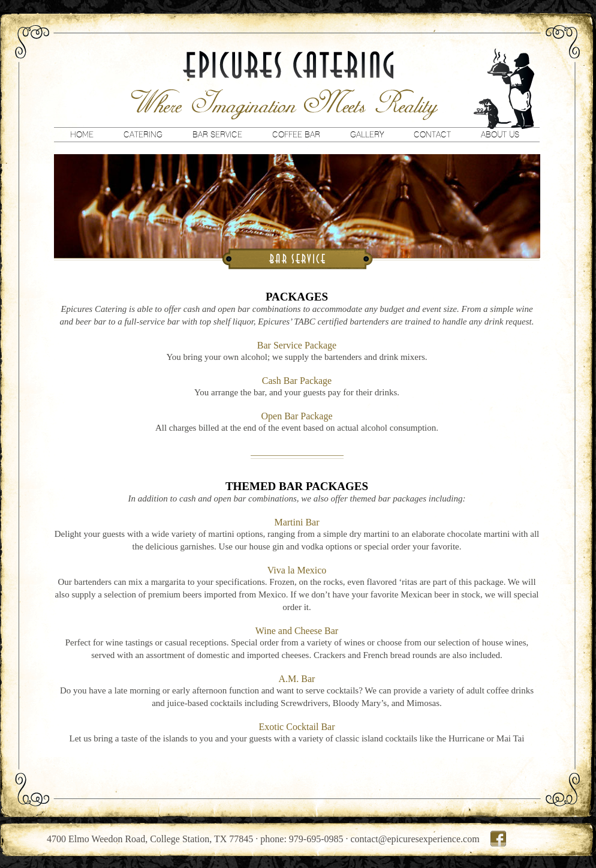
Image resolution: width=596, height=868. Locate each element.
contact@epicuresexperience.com (415, 839)
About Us (500, 134)
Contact (432, 134)
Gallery (367, 134)
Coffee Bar (296, 134)
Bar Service (217, 134)
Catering (143, 134)
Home (82, 134)
